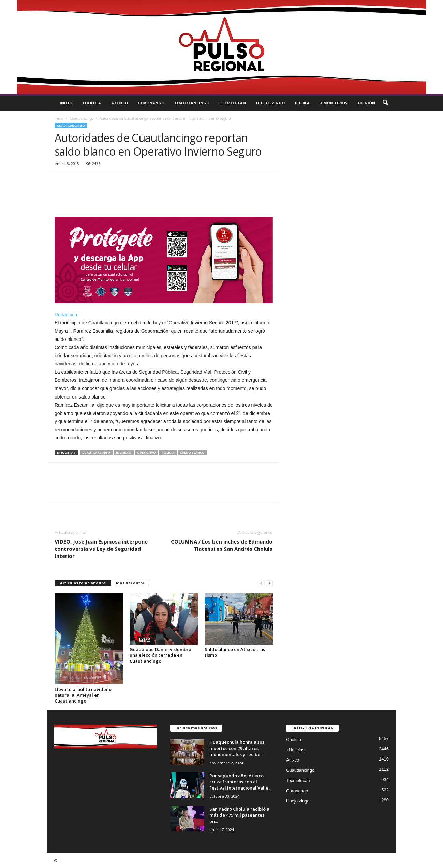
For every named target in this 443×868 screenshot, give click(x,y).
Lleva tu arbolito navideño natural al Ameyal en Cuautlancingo (83, 695)
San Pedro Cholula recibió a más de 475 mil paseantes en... (239, 815)
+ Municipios (334, 103)
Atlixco (120, 103)
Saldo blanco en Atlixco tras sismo (235, 652)
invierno (124, 453)
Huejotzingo (270, 103)
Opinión (366, 103)
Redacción (66, 315)
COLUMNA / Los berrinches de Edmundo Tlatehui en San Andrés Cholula (222, 545)
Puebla (302, 103)
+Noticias (295, 750)
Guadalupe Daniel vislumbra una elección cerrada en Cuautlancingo (160, 655)
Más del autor (130, 583)
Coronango (151, 103)
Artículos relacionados (83, 583)
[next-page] (269, 583)
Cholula (92, 103)
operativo (146, 453)
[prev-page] (261, 583)
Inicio (66, 103)
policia (168, 453)
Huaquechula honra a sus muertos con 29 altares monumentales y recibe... (237, 748)
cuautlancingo (96, 453)
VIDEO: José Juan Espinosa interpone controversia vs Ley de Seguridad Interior (101, 549)
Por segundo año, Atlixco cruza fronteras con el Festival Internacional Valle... (240, 782)
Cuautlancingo (192, 103)
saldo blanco (192, 453)
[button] (385, 103)
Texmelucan (233, 103)
